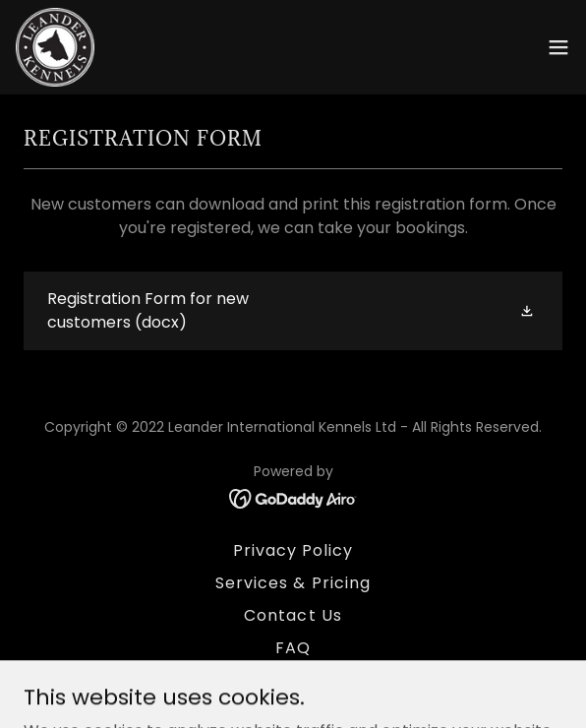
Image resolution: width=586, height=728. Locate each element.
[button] (558, 47)
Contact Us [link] (293, 615)
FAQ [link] (293, 648)
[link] (55, 47)
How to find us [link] (293, 680)
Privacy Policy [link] (293, 550)
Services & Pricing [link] (293, 583)
